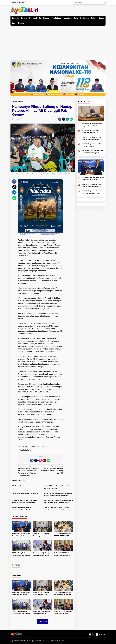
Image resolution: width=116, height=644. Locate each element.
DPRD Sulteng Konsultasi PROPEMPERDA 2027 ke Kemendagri (63, 535)
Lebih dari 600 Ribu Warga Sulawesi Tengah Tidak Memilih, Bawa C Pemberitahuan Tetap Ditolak (58, 502)
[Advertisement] (58, 42)
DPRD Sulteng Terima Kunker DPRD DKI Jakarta (21, 554)
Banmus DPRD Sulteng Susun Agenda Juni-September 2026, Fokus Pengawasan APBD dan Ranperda (41, 535)
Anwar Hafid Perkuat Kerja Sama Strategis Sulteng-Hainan (21, 535)
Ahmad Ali (23, 446)
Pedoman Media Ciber (57, 641)
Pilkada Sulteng (25, 450)
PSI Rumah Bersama (19, 486)
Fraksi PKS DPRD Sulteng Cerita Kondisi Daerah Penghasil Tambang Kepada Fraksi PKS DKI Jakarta (63, 554)
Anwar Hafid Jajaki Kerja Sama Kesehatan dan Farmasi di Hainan (41, 554)
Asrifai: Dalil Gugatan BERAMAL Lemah (26, 493)
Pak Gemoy (34, 446)
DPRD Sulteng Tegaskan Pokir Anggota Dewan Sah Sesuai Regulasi (92, 125)
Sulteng (14, 120)
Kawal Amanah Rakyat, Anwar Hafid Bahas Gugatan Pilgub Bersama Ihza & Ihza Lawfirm (58, 494)
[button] (104, 3)
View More (43, 621)
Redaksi (45, 641)
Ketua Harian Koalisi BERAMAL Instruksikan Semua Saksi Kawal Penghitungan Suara (23, 509)
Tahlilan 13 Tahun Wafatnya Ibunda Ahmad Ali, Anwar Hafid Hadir (58, 487)
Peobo (44, 446)
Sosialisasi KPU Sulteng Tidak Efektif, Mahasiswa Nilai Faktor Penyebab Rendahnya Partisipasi (25, 502)
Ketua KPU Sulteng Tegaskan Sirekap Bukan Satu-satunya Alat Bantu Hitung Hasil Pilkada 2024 (58, 509)
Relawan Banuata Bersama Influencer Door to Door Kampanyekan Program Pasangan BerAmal (29, 471)
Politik (18, 120)
